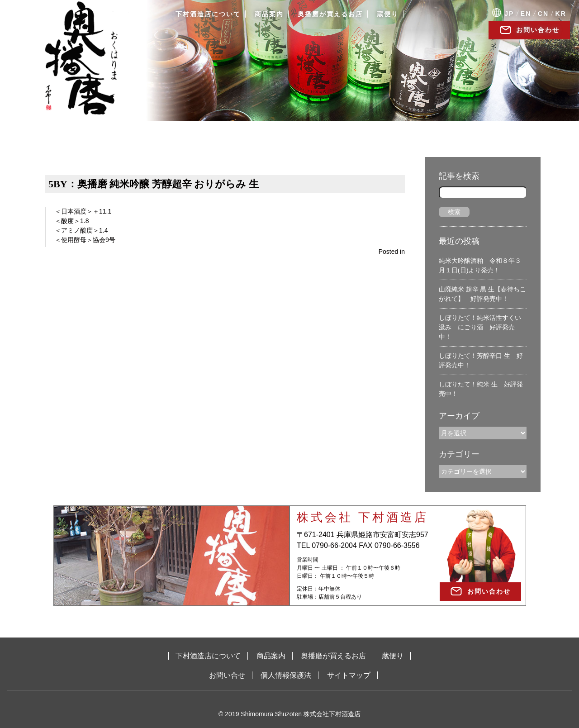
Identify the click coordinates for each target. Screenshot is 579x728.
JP (509, 14)
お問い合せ (227, 675)
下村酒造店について (208, 14)
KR (561, 14)
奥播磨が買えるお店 (330, 14)
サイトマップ (349, 675)
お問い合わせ (538, 30)
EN (526, 14)
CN (543, 14)
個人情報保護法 (286, 675)
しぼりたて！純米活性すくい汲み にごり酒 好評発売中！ (480, 327)
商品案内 (269, 14)
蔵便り (388, 14)
